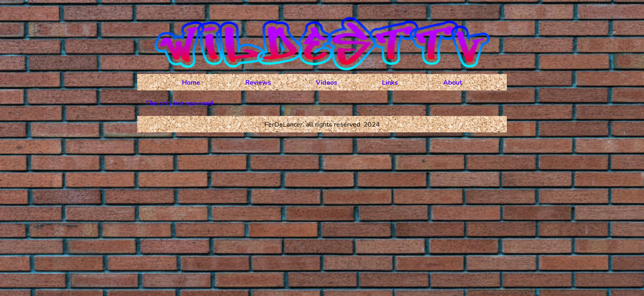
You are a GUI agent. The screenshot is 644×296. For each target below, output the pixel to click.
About (453, 83)
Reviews (258, 83)
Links (390, 83)
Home (191, 83)
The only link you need (179, 103)
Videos (327, 83)
